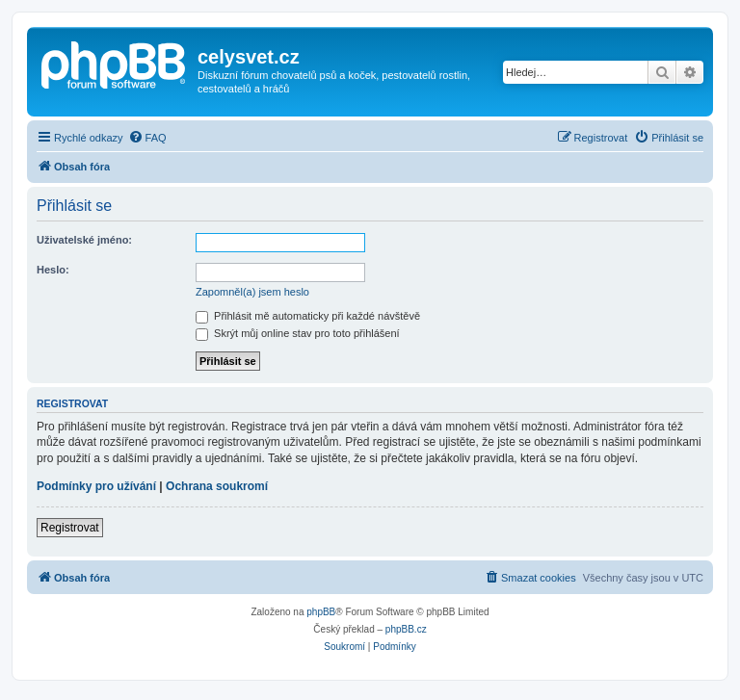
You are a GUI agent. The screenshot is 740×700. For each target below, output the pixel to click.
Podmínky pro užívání (96, 486)
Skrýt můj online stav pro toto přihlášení (298, 333)
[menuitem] (147, 138)
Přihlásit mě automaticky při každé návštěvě (308, 316)
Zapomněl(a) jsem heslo (252, 292)
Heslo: (53, 270)
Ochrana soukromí (217, 486)
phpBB (321, 612)
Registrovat (70, 528)
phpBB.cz (406, 629)
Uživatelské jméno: (84, 240)
